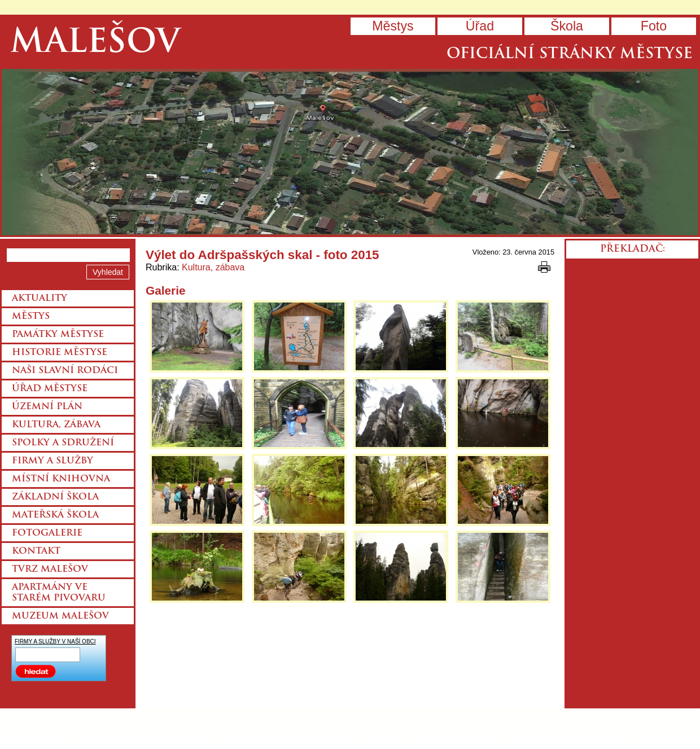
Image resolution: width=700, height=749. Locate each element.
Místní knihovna (61, 479)
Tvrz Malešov (50, 570)
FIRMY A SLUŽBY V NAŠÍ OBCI (55, 641)
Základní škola (55, 497)
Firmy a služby (53, 461)
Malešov (95, 44)
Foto (654, 26)
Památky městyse (58, 335)
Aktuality (40, 299)
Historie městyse (60, 353)
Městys (393, 26)
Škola (567, 26)
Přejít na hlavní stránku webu (350, 152)
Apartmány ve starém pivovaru (59, 593)
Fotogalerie (47, 533)
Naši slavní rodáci (65, 371)
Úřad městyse (50, 389)
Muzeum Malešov (60, 616)
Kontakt (36, 551)
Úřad (480, 26)
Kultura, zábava (213, 267)
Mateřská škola (55, 515)
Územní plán (47, 407)
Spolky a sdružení (63, 443)
